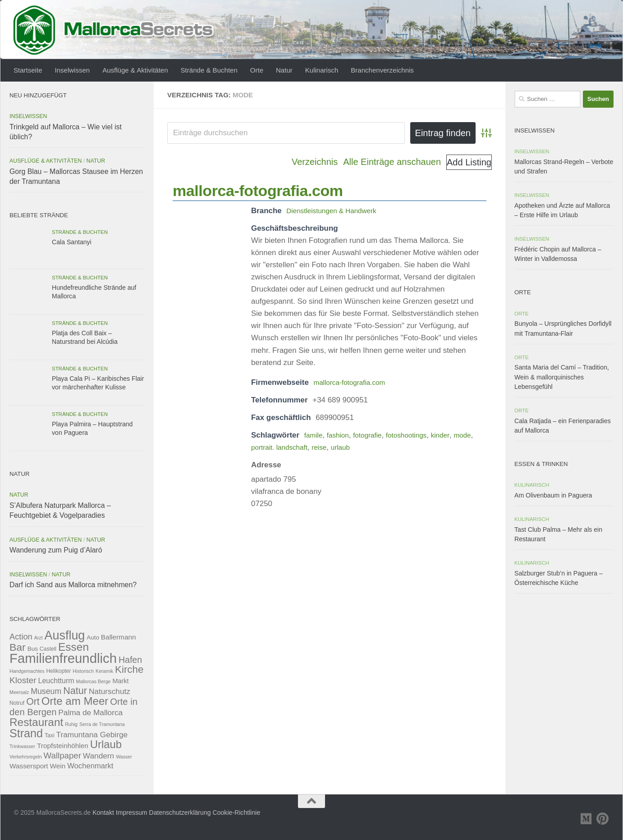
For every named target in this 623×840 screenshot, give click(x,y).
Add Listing (469, 162)
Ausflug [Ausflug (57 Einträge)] (65, 635)
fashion (341, 435)
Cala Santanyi (72, 242)
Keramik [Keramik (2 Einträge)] (104, 671)
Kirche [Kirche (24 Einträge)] (129, 669)
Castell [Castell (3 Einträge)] (48, 649)
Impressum (132, 813)
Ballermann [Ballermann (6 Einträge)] (119, 637)
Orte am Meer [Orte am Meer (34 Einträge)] (75, 701)
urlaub (373, 447)
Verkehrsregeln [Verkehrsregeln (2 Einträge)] (26, 757)
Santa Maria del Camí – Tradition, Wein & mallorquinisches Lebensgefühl (562, 377)
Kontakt (103, 813)
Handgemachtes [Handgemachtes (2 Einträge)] (27, 671)
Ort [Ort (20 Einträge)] (33, 702)
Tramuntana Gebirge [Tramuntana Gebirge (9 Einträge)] (92, 735)
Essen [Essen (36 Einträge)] (73, 647)
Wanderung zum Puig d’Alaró (56, 550)
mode (261, 447)
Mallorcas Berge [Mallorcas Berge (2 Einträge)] (94, 681)
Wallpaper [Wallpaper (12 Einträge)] (62, 756)
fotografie (373, 435)
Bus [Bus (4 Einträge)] (33, 649)
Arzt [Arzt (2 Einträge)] (39, 638)
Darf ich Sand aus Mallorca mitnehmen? (73, 585)
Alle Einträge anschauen (392, 162)
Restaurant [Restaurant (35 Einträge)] (36, 722)
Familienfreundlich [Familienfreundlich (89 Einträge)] (63, 658)
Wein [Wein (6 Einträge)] (58, 766)
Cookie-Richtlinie (237, 813)
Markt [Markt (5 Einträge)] (120, 681)
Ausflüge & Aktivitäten (135, 70)
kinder (453, 435)
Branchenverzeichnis (382, 70)
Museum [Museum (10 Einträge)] (46, 691)
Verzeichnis (315, 162)
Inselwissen (73, 70)
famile (314, 435)
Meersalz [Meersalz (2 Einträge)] (19, 692)
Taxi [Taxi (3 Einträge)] (50, 735)
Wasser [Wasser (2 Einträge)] (124, 757)
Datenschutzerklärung (180, 813)
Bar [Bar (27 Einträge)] (18, 647)
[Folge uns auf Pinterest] (603, 819)
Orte (257, 70)
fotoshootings (416, 435)
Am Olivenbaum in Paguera (553, 495)
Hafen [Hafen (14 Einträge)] (130, 660)
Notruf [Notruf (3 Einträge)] (17, 703)
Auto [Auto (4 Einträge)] (93, 637)
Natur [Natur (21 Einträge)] (75, 691)
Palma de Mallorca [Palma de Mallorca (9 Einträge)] (90, 712)
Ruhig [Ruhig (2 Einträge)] (71, 724)
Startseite (28, 70)
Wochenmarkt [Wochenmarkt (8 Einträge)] (90, 766)
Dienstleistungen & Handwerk (336, 211)
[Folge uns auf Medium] (586, 819)
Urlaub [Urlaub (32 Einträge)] (106, 744)
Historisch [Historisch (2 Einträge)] (83, 671)
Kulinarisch (322, 70)
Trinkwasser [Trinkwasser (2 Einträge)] (22, 746)
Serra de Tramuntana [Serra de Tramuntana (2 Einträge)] (102, 724)
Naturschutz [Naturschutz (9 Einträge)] (110, 691)
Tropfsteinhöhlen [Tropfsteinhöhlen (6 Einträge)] (63, 746)
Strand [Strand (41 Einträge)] (26, 733)
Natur (284, 70)
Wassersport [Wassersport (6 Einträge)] (29, 766)
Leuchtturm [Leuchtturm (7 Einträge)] (56, 681)
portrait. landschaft (306, 447)
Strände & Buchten (209, 70)
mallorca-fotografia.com (257, 191)
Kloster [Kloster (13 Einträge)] (23, 680)
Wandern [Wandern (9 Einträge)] (98, 756)
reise (350, 447)
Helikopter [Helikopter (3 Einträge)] (59, 671)
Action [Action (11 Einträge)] (21, 637)
